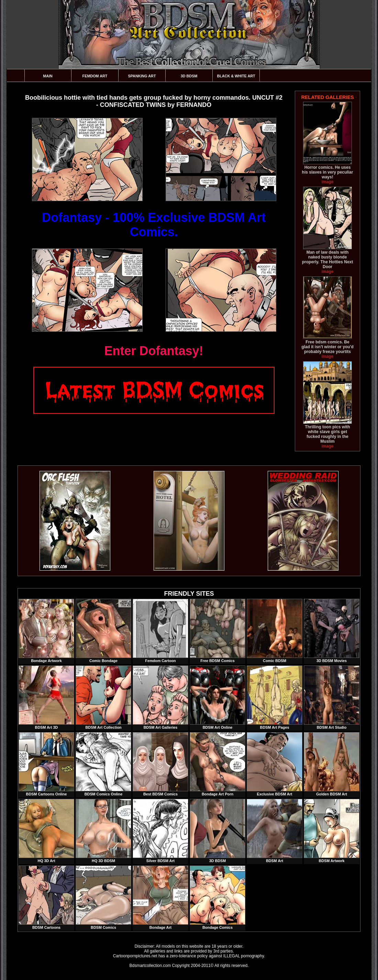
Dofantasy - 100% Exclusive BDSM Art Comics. (154, 225)
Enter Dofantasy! (154, 351)
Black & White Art (236, 76)
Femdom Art (95, 76)
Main (48, 76)
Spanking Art (142, 76)
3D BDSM (189, 76)
